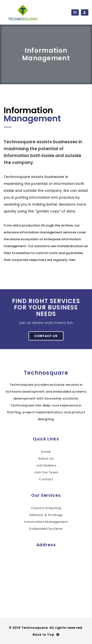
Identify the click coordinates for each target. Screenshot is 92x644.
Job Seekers (46, 465)
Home (46, 452)
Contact (46, 479)
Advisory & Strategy (46, 515)
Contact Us (46, 336)
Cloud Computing (46, 508)
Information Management (46, 522)
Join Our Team (46, 472)
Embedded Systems (46, 529)
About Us (46, 459)
